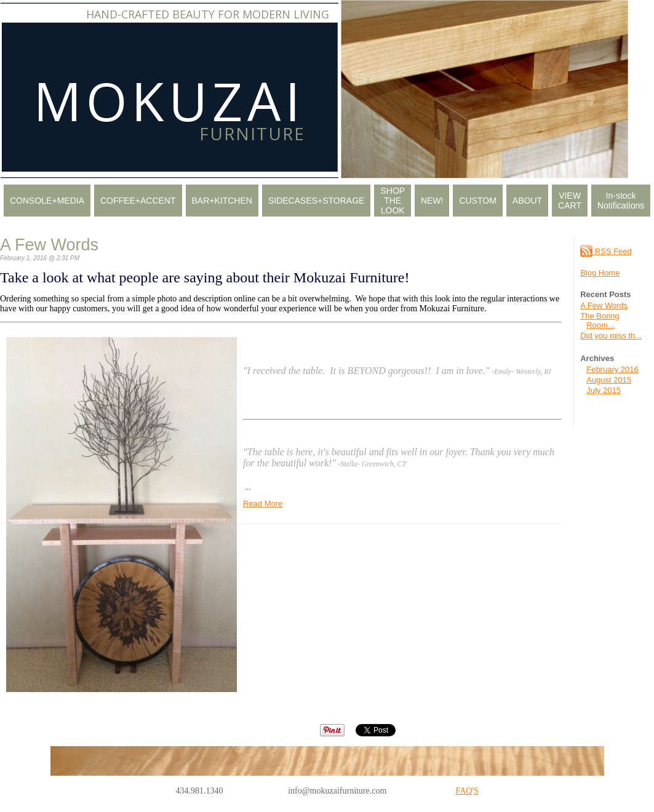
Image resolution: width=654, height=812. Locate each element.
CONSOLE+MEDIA (47, 201)
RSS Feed (606, 251)
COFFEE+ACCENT (138, 201)
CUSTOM (477, 201)
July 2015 (604, 390)
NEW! (432, 201)
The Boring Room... (600, 320)
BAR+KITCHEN (222, 201)
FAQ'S (467, 791)
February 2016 (612, 369)
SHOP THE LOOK (393, 201)
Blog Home (600, 273)
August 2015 (609, 380)
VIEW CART (570, 201)
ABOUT (527, 201)
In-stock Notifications (621, 201)
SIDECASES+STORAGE (317, 201)
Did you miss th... (611, 336)
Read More (263, 504)
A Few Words (604, 305)
